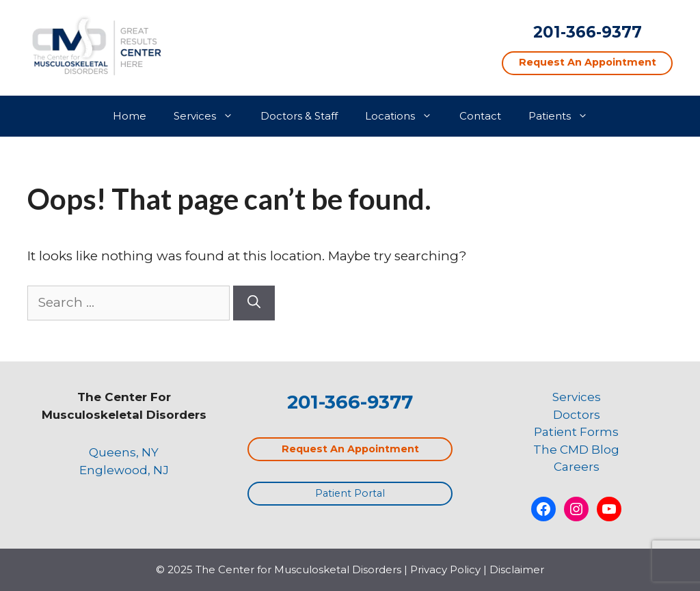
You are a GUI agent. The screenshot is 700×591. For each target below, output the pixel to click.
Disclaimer (517, 569)
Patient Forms (576, 432)
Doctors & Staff (299, 116)
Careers (577, 467)
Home (130, 116)
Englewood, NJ (124, 470)
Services (210, 116)
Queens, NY (124, 452)
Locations (405, 116)
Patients (565, 116)
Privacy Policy (445, 569)
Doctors (577, 415)
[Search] (254, 303)
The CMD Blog (576, 450)
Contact (480, 116)
